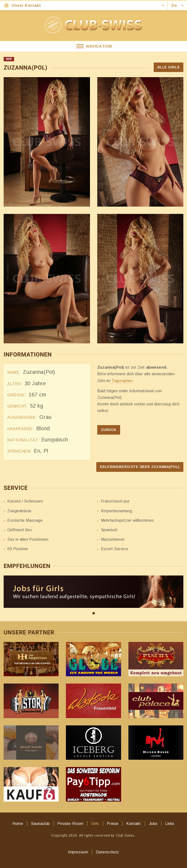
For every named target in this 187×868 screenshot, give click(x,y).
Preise (113, 824)
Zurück (109, 430)
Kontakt (134, 824)
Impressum (78, 852)
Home (18, 824)
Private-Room (70, 824)
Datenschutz (107, 852)
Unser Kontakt (22, 5)
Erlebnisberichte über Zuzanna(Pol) (140, 467)
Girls (95, 824)
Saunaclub (40, 824)
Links (170, 824)
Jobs (153, 824)
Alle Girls (169, 67)
